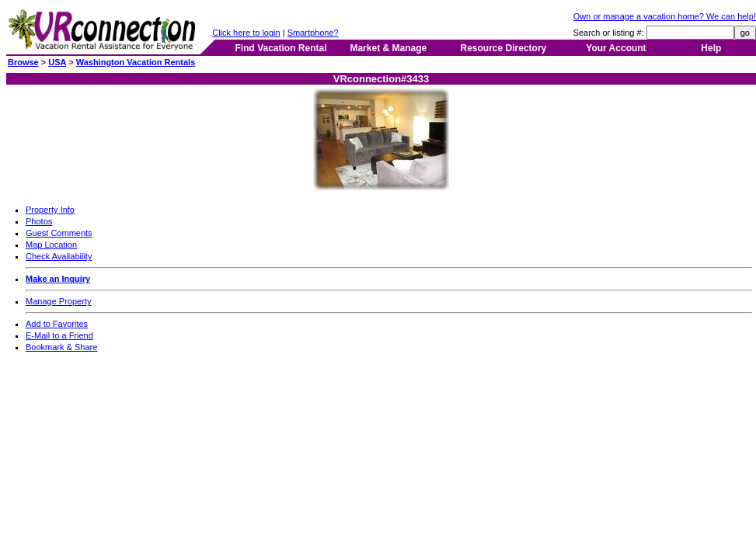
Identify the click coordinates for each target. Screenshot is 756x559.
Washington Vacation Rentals (136, 62)
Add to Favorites (57, 324)
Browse (23, 62)
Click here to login (246, 33)
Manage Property (58, 301)
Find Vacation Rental (280, 48)
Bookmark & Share (61, 347)
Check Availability (59, 256)
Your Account (616, 48)
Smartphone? (313, 33)
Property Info (50, 210)
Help (711, 48)
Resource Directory (504, 48)
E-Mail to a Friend (59, 335)
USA (57, 62)
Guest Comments (59, 233)
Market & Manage (388, 48)
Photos (39, 221)
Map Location (51, 245)
